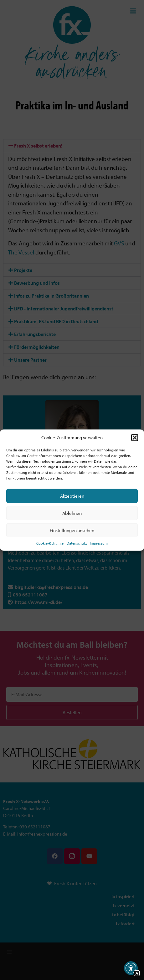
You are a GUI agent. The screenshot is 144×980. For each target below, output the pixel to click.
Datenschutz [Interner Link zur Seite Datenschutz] (77, 543)
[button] (135, 438)
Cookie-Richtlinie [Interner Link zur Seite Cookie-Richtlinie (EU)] (50, 543)
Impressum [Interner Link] (99, 543)
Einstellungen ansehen (72, 530)
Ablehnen (72, 513)
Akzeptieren (72, 496)
